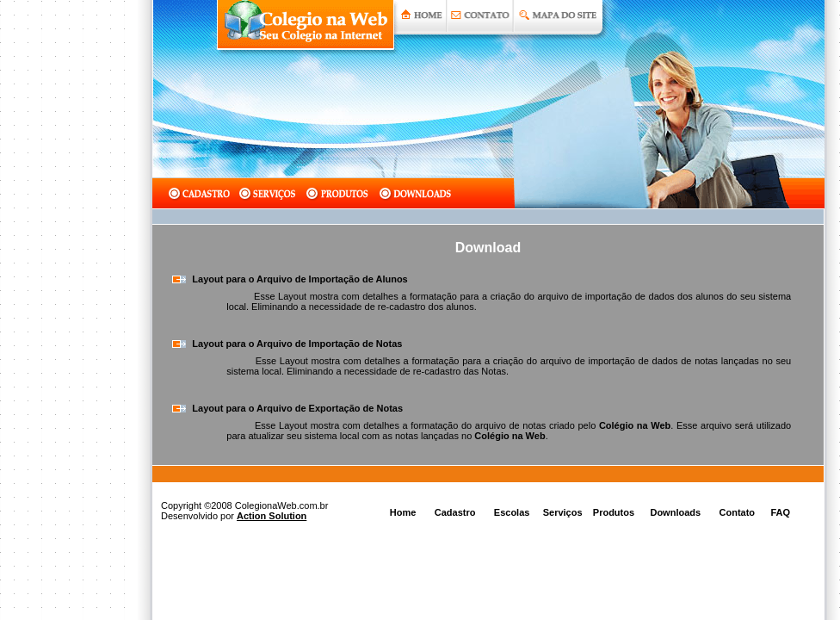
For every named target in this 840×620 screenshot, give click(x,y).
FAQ (780, 512)
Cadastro (455, 512)
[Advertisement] (69, 310)
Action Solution (272, 516)
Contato (738, 512)
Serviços (563, 512)
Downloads (675, 512)
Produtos (614, 512)
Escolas (512, 512)
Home (403, 512)
